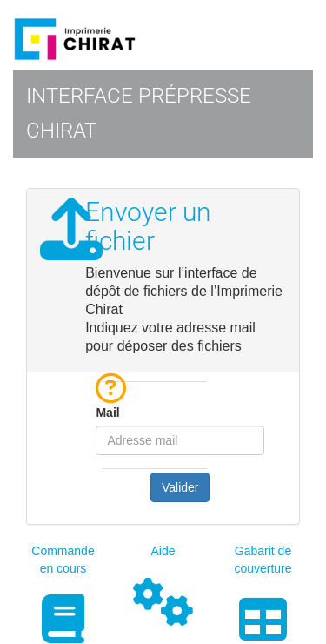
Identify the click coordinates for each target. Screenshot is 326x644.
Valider (180, 487)
